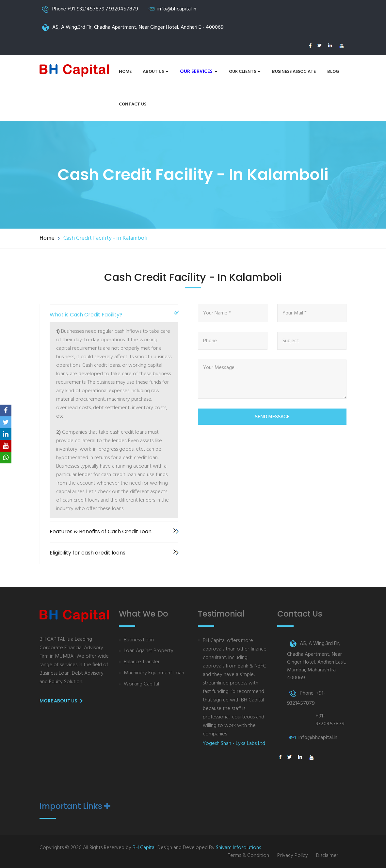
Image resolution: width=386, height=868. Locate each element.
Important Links (75, 806)
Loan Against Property (149, 651)
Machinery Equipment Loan (154, 673)
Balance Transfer (142, 662)
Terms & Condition (249, 856)
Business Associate (294, 72)
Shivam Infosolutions (238, 848)
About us (156, 72)
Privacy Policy (293, 856)
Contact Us (133, 104)
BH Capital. (144, 848)
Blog (333, 72)
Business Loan (139, 640)
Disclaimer (327, 856)
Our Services (199, 72)
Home (125, 72)
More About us (62, 701)
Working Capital (141, 684)
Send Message (272, 417)
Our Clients (245, 72)
